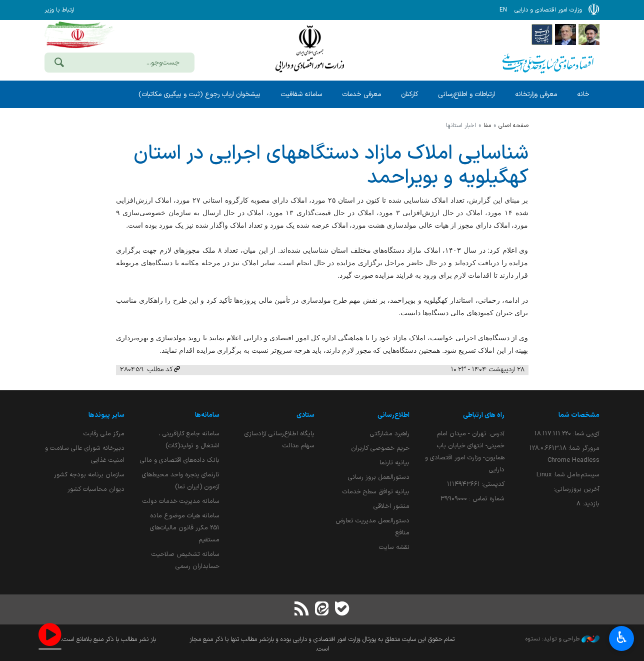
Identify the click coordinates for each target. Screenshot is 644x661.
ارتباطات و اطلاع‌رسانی (466, 94)
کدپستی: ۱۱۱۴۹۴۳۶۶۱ (476, 484)
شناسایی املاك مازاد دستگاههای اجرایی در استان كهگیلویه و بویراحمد (331, 166)
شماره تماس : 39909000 (472, 499)
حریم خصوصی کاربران (380, 448)
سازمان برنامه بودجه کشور (89, 475)
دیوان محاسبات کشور (96, 489)
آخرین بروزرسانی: (577, 489)
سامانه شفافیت (301, 94)
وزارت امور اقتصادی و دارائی (309, 49)
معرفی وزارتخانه (536, 94)
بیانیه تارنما (394, 463)
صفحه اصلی (513, 126)
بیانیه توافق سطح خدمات (376, 492)
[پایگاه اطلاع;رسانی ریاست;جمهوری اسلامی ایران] (565, 34)
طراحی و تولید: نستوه (562, 639)
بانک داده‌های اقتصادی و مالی (180, 460)
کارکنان (409, 94)
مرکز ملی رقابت (104, 434)
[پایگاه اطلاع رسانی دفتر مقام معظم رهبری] (589, 34)
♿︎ (622, 639)
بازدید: (588, 504)
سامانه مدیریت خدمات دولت (181, 501)
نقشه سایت (394, 547)
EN (503, 10)
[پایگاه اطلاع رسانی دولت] (542, 34)
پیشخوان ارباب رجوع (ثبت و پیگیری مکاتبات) (199, 94)
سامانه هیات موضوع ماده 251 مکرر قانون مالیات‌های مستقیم (185, 528)
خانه (583, 94)
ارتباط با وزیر (59, 10)
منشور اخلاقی (391, 506)
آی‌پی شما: (567, 434)
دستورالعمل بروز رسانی (379, 477)
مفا (487, 126)
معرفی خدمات (361, 94)
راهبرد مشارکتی (390, 434)
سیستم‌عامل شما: (568, 475)
